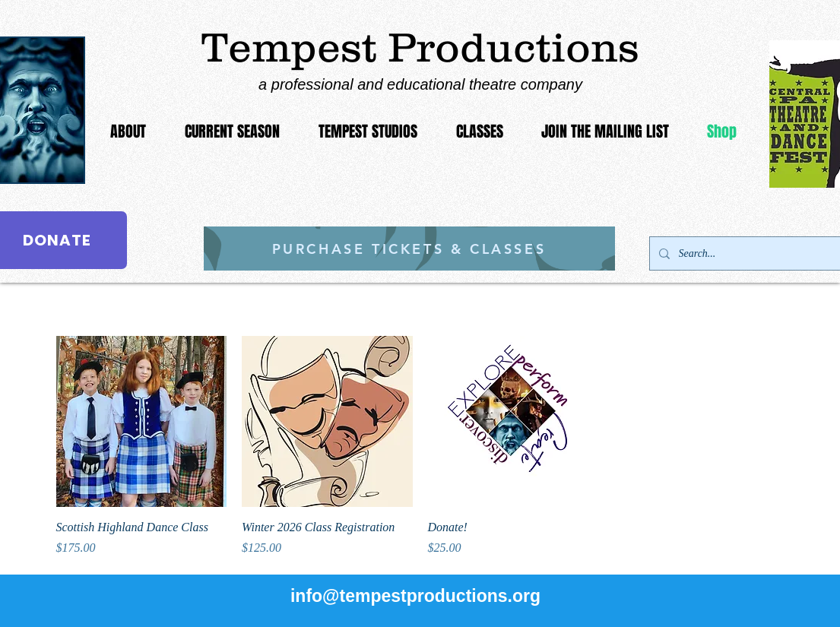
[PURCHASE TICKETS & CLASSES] (409, 249)
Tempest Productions (420, 47)
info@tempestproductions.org (415, 596)
